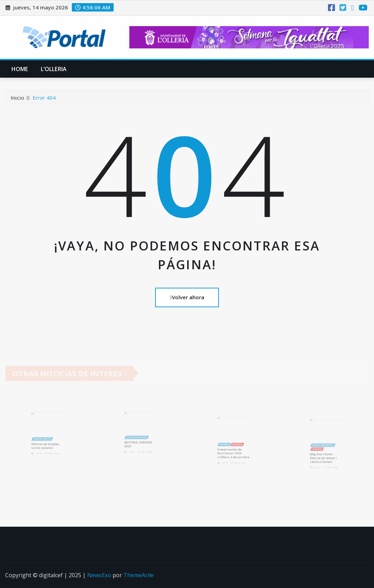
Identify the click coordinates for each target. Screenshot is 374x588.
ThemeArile (139, 575)
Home (20, 69)
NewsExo (99, 575)
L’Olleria (54, 69)
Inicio (17, 99)
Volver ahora (187, 297)
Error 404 (44, 99)
